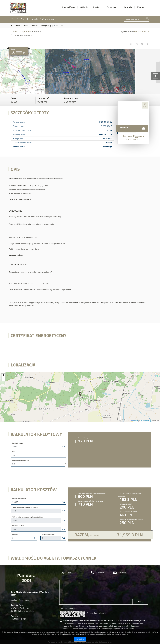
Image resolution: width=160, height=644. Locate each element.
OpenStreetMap (146, 421)
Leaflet (135, 421)
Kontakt (141, 7)
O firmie (84, 7)
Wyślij (140, 602)
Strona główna (68, 7)
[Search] (137, 19)
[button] (80, 394)
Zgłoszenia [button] (112, 7)
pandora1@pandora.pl (43, 19)
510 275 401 (133, 140)
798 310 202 (18, 19)
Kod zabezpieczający (69, 608)
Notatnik (128, 7)
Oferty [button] (96, 7)
